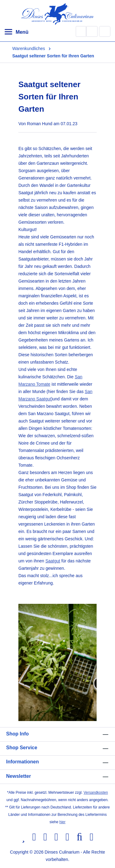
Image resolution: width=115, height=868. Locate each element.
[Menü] (16, 32)
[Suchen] (81, 31)
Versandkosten (96, 793)
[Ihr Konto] (92, 31)
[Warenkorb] (105, 31)
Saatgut (53, 561)
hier (63, 822)
